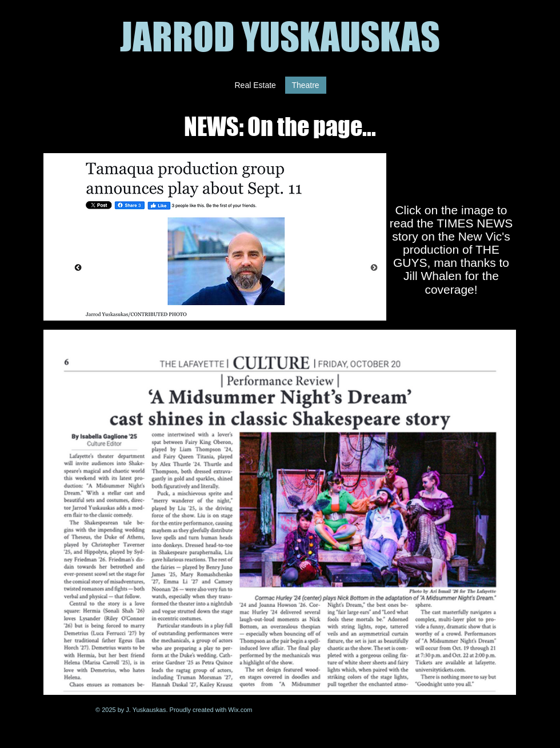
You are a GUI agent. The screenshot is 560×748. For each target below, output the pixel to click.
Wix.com (240, 710)
